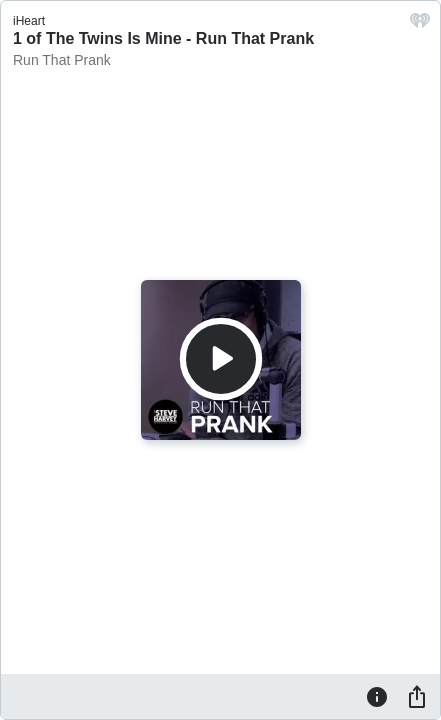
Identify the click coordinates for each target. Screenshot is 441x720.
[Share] (417, 696)
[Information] (377, 696)
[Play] (221, 359)
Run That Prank (62, 60)
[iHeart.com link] (420, 25)
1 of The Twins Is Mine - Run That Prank (163, 38)
